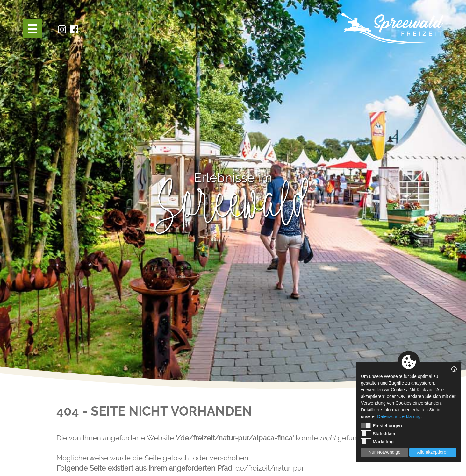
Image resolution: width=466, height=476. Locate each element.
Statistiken (378, 433)
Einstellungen (381, 425)
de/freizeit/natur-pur (270, 468)
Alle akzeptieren (433, 452)
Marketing (377, 441)
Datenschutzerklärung (399, 416)
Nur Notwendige (384, 452)
